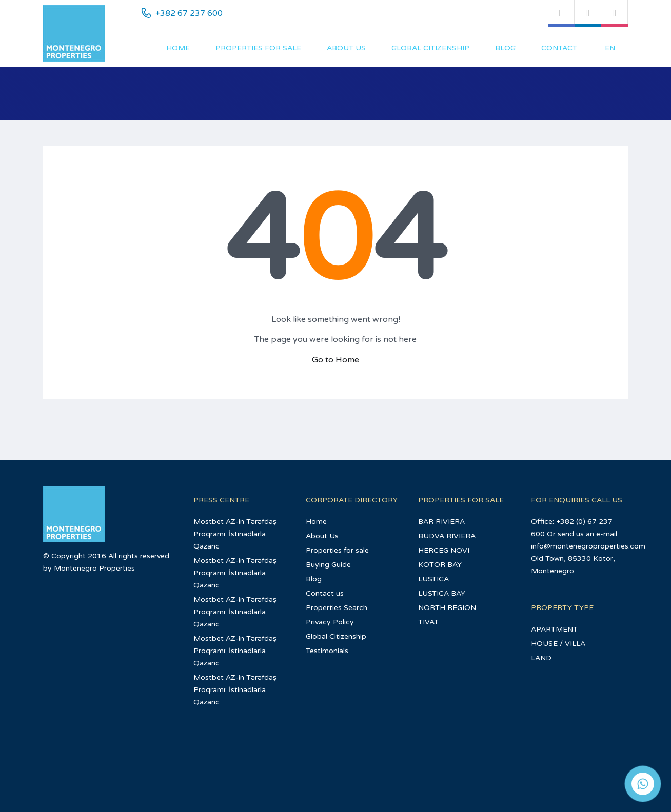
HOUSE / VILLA (558, 644)
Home (178, 48)
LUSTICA (433, 579)
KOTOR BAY (440, 565)
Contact (559, 48)
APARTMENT (554, 629)
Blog (505, 48)
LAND (541, 658)
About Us (346, 48)
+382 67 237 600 (189, 13)
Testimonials (327, 651)
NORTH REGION (447, 608)
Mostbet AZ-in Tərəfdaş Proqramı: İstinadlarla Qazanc (235, 534)
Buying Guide (328, 565)
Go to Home (336, 360)
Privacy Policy (330, 622)
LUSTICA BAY (442, 593)
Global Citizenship (430, 48)
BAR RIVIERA (441, 522)
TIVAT (428, 622)
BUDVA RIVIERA (447, 536)
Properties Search (337, 608)
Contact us (325, 593)
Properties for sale (258, 48)
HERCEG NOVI (444, 550)
